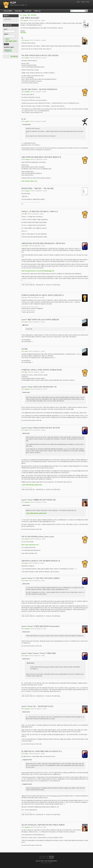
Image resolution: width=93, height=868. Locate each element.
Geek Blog (18, 11)
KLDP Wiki (28, 11)
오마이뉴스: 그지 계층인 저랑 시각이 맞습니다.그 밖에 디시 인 (40, 211)
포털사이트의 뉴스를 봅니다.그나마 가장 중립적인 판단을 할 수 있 (41, 561)
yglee (26, 563)
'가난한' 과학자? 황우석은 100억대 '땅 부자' (32, 485)
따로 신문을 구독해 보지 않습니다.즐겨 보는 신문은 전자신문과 (40, 55)
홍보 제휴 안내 (14, 56)
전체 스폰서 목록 (40, 861)
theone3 (27, 539)
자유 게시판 (34, 15)
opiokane (27, 121)
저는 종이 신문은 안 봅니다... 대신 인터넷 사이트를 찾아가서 (39, 89)
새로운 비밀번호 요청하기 (11, 41)
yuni (26, 297)
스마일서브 (51, 858)
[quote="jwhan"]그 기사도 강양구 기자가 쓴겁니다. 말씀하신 (41, 578)
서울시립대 (51, 856)
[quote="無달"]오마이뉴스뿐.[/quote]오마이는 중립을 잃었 (40, 319)
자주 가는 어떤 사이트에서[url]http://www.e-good (38, 537)
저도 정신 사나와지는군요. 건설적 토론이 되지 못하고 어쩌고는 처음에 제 (43, 825)
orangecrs (27, 191)
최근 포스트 (8, 19)
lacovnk (27, 40)
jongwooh (27, 389)
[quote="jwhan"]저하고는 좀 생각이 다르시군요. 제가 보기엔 (41, 428)
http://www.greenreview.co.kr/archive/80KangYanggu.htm (38, 271)
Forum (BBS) (8, 11)
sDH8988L (27, 92)
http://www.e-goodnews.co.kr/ (30, 545)
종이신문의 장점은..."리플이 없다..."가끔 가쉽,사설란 (38, 188)
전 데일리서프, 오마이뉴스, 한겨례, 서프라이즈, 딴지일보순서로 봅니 (42, 370)
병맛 (26, 214)
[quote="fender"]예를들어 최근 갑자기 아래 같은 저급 (39, 500)
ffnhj (26, 372)
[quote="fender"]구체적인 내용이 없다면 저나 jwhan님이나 (41, 626)
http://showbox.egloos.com (29, 181)
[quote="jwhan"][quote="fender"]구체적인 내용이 (39, 653)
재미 (29, 15)
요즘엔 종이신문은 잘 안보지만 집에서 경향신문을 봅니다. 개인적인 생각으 (43, 243)
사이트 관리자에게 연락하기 (51, 861)
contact (83, 2)
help (88, 2)
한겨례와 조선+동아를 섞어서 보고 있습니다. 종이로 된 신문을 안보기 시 (43, 295)
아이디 (6, 29)
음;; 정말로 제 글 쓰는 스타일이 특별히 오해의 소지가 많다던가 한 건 (42, 751)
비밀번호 (6, 34)
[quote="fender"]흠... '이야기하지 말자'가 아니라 (37, 706)
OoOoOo (27, 58)
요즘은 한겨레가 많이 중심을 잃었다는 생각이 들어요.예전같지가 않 (41, 157)
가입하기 (7, 39)
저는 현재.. (25, 349)
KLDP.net (37, 11)
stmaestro (27, 159)
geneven (26, 20)
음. (22, 38)
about (78, 2)
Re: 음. (24, 119)
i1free (26, 322)
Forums (25, 15)
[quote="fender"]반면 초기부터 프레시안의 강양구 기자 (39, 387)
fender (26, 246)
